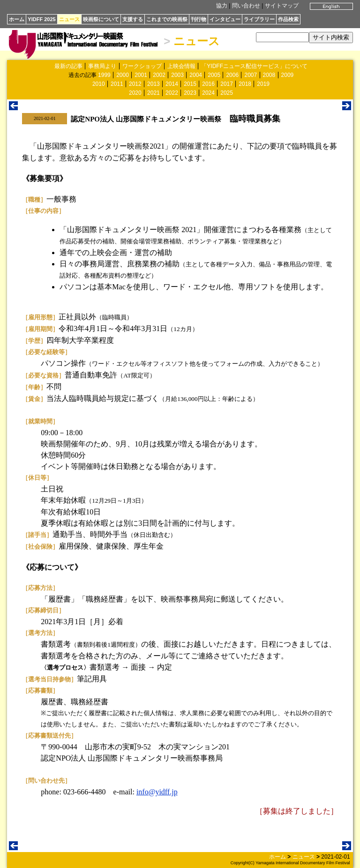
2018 (245, 84)
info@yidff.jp (157, 792)
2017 (227, 84)
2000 (123, 75)
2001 (141, 75)
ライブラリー (259, 19)
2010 (99, 84)
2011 (117, 84)
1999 (104, 75)
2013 (154, 84)
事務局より (102, 66)
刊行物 (199, 19)
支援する (133, 19)
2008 (269, 75)
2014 (172, 84)
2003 (177, 75)
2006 (232, 75)
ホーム (17, 19)
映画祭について (101, 19)
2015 (190, 84)
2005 (214, 75)
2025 (227, 93)
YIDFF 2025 (41, 19)
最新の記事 (68, 66)
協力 (222, 6)
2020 (135, 93)
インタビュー (225, 19)
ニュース (69, 19)
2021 (154, 93)
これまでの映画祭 (167, 19)
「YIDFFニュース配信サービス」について (254, 66)
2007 (251, 75)
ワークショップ (142, 66)
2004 (196, 75)
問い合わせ (246, 6)
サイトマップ (282, 6)
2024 (208, 93)
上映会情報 (181, 66)
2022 (172, 93)
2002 (159, 75)
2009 (288, 75)
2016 (208, 84)
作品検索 (288, 19)
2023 (190, 93)
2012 (135, 84)
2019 (263, 84)
